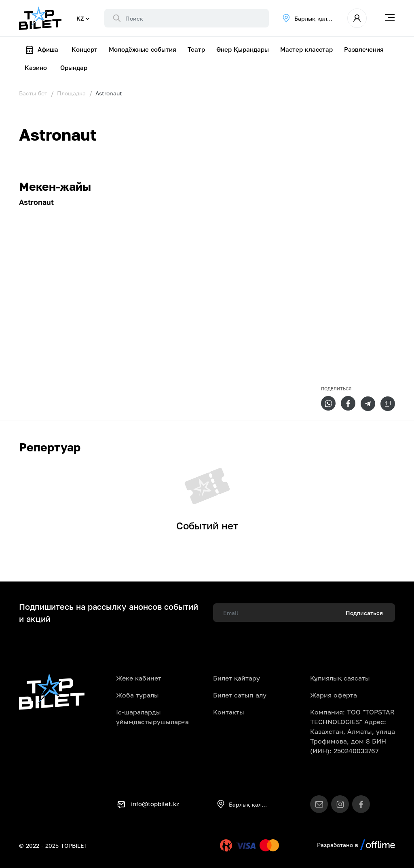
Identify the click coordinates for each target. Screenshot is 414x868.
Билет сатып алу (240, 695)
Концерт (84, 49)
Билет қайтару (237, 678)
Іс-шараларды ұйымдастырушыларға (152, 717)
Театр (196, 49)
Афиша (41, 50)
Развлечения (364, 49)
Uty (209, 846)
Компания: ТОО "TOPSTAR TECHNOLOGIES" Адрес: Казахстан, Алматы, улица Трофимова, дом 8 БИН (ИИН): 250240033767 (353, 731)
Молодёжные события (143, 49)
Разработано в (356, 845)
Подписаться (364, 613)
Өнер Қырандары (243, 49)
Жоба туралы (137, 695)
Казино (36, 67)
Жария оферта (334, 695)
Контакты (229, 712)
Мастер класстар (306, 49)
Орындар (74, 67)
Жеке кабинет (139, 678)
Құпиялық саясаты (340, 678)
